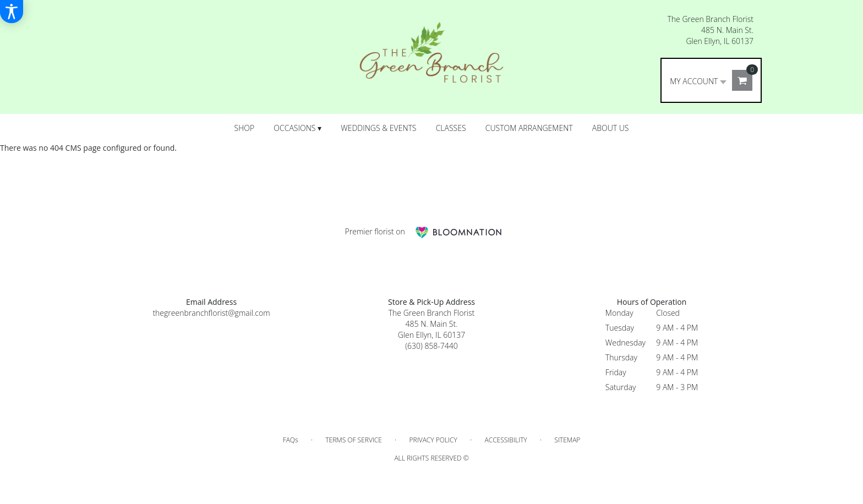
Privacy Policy (433, 440)
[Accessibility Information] (12, 12)
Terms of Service (354, 440)
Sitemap (567, 440)
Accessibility (506, 440)
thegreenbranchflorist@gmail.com (211, 313)
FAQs (291, 440)
